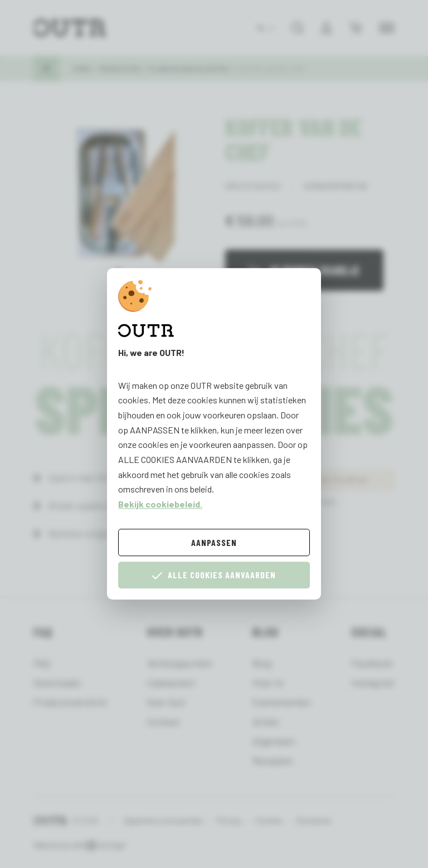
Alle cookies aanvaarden (214, 575)
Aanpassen (214, 542)
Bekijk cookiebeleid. (160, 504)
